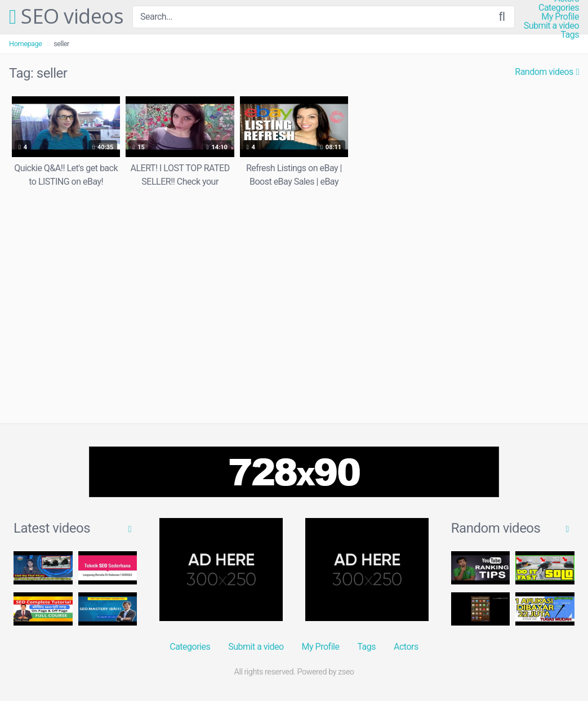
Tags (570, 35)
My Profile (560, 17)
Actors (406, 647)
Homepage (26, 44)
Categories (559, 8)
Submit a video (551, 26)
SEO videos (66, 17)
